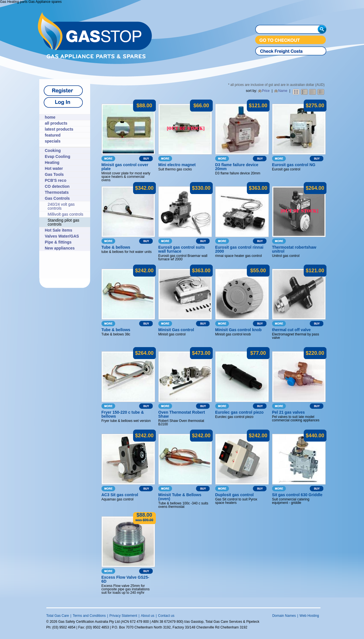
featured (53, 135)
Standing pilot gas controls (64, 222)
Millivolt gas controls (66, 214)
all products (56, 123)
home (50, 117)
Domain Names (284, 616)
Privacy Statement (123, 616)
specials (53, 141)
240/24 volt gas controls (61, 206)
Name (283, 91)
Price (266, 91)
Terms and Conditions (89, 616)
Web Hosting (309, 616)
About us (147, 616)
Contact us (166, 616)
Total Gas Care (58, 616)
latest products (59, 129)
